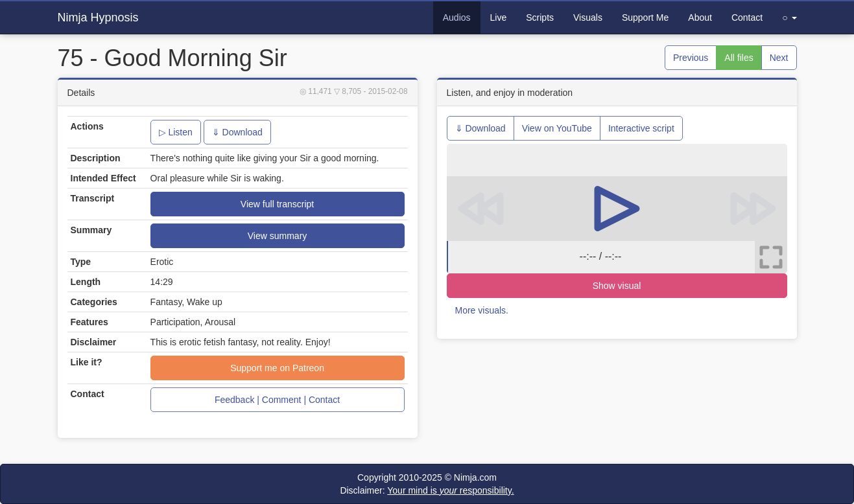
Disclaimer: (427, 490)
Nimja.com (475, 477)
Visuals (588, 17)
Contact (747, 17)
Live (499, 17)
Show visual (617, 286)
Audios (457, 17)
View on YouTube (557, 128)
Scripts (540, 17)
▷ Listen (176, 132)
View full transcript (277, 204)
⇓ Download (237, 132)
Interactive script (641, 128)
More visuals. (482, 310)
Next (779, 58)
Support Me (645, 17)
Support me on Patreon (277, 368)
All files (739, 58)
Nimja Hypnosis (98, 17)
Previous (691, 58)
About (700, 17)
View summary (278, 236)
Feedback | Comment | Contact (277, 400)
